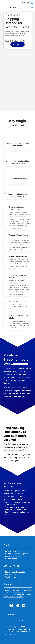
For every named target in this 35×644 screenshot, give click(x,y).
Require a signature (17, 301)
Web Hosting (10, 574)
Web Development (13, 577)
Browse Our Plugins (13, 551)
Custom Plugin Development (17, 554)
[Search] (32, 8)
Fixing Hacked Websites (15, 572)
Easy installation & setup (18, 179)
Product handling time (18, 256)
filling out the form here (13, 597)
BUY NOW (18, 44)
